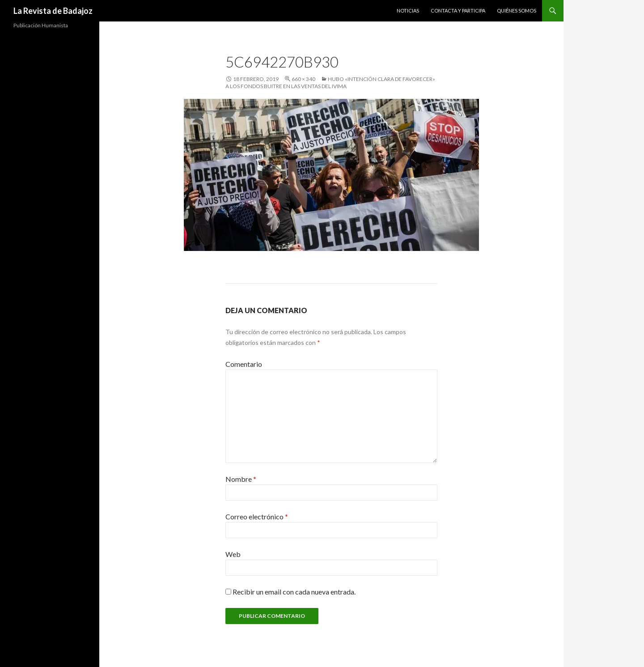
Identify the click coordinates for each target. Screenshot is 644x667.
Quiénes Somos (517, 11)
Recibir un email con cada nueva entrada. (294, 592)
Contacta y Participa (458, 11)
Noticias (408, 11)
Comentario (244, 364)
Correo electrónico (257, 516)
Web (233, 554)
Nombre (241, 479)
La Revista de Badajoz (53, 11)
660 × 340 (303, 79)
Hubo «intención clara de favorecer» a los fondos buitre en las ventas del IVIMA (330, 83)
